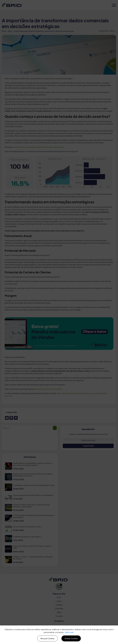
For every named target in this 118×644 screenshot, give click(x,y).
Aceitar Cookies (71, 638)
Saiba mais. (70, 632)
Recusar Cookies (47, 638)
